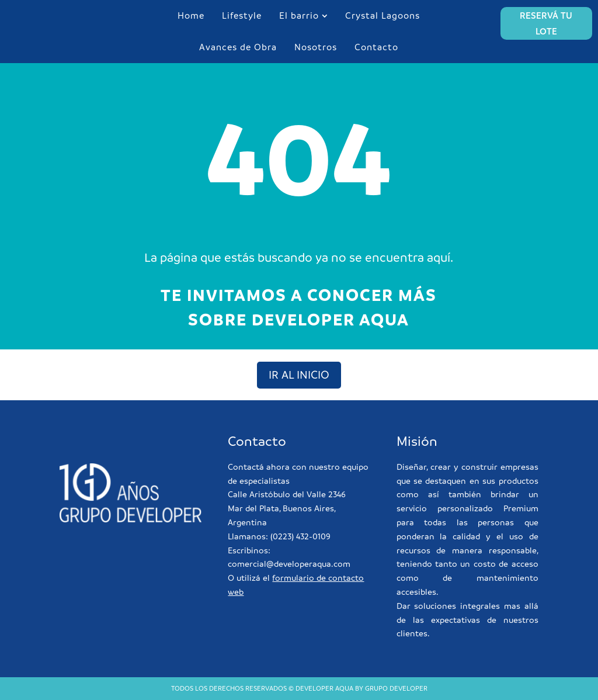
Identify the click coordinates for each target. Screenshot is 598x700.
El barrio (299, 15)
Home (191, 15)
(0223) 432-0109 (300, 536)
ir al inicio (299, 375)
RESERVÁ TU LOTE (546, 23)
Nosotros (316, 47)
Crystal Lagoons (383, 15)
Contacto (376, 47)
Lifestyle (242, 15)
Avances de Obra (238, 47)
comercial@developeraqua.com (289, 564)
